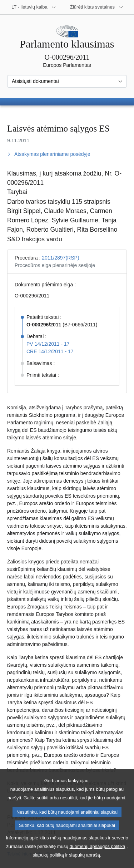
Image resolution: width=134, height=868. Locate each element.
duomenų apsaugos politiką (98, 855)
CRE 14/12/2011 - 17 (50, 351)
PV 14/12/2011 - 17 (48, 344)
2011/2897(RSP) (60, 258)
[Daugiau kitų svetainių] (97, 7)
